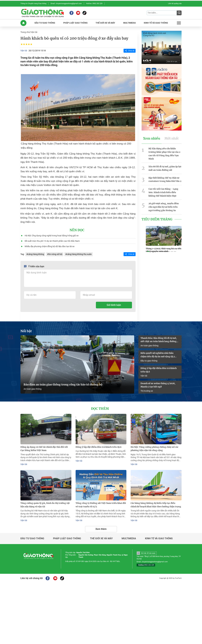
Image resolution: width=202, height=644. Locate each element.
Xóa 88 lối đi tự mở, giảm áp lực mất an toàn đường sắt (165, 168)
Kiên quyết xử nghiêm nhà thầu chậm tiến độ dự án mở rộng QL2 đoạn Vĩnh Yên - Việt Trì (158, 355)
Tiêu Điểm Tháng (157, 219)
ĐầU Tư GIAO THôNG (45, 23)
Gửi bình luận (114, 305)
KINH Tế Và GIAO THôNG (156, 23)
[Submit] (179, 13)
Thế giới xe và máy (101, 539)
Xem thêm (101, 529)
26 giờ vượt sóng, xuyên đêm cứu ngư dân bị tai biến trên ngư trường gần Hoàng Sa (164, 207)
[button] (148, 251)
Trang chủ (25, 32)
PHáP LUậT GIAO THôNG (75, 23)
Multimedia (129, 539)
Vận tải (34, 32)
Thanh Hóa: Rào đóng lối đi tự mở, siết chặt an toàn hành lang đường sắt (159, 340)
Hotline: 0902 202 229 (94, 4)
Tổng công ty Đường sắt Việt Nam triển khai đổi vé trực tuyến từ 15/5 (101, 505)
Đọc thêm (100, 409)
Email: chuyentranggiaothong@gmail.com (66, 4)
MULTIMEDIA (129, 23)
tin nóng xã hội (55, 254)
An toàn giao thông (33, 389)
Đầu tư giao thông (149, 361)
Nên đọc (77, 230)
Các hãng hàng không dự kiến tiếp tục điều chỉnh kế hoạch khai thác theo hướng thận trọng (156, 505)
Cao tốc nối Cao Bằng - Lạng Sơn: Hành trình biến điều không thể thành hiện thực (163, 192)
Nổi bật (26, 331)
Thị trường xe (147, 391)
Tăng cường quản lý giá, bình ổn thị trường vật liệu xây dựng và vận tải (45, 505)
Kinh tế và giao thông (159, 539)
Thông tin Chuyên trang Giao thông (33, 4)
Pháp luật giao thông (67, 539)
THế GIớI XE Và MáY (105, 23)
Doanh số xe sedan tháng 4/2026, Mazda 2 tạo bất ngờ (158, 385)
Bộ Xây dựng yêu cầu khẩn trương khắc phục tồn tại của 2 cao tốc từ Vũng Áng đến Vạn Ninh (164, 154)
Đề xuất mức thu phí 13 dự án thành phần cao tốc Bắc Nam (52, 241)
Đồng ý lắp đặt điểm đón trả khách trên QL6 (159, 370)
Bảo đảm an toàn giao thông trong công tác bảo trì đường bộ (63, 385)
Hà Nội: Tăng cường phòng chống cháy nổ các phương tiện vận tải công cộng (155, 449)
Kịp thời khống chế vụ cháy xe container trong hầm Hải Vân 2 (165, 180)
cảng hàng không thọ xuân (79, 254)
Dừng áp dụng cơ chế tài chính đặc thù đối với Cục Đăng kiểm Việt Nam (44, 449)
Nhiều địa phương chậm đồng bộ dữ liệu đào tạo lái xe (50, 246)
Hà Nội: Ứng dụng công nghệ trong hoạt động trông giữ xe (52, 236)
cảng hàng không (36, 254)
